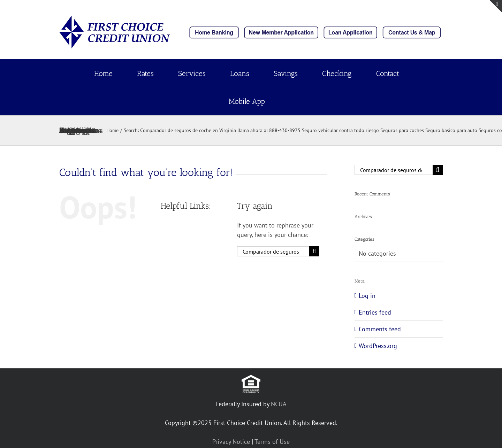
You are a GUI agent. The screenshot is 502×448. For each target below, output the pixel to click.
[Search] (314, 251)
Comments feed (380, 329)
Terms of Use (272, 442)
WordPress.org (378, 346)
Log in (367, 296)
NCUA (279, 404)
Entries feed (375, 312)
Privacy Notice (231, 442)
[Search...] (273, 251)
